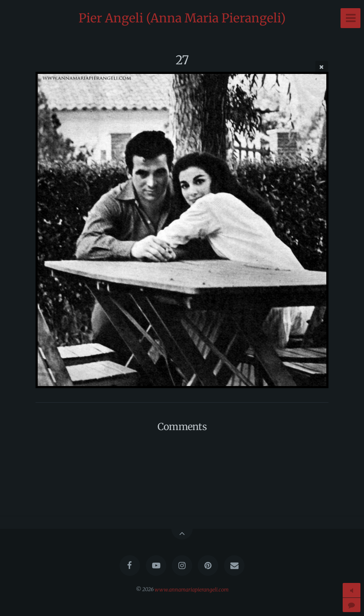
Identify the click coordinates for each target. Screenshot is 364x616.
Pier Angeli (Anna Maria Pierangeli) (182, 18)
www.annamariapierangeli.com (192, 589)
